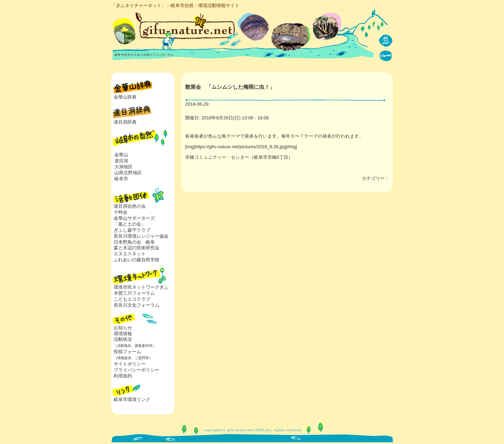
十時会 (121, 212)
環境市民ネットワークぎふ (141, 287)
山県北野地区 (128, 173)
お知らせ (123, 328)
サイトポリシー (130, 364)
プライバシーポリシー (137, 370)
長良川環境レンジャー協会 (141, 236)
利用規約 (123, 376)
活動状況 (134, 342)
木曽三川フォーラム (134, 293)
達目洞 (121, 161)
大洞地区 (124, 167)
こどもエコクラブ (132, 299)
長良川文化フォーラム (137, 305)
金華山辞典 (125, 97)
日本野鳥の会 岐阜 (134, 242)
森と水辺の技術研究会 (137, 248)
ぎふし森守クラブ (132, 230)
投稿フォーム (132, 355)
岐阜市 (121, 179)
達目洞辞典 (125, 122)
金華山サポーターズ (134, 218)
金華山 (121, 155)
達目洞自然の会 (130, 206)
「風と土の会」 (130, 224)
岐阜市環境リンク (132, 399)
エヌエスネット (130, 254)
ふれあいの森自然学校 (137, 260)
